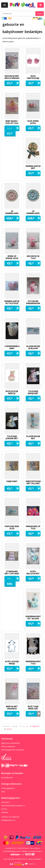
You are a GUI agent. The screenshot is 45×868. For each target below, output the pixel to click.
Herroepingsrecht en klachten (13, 750)
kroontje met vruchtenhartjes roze (12, 78)
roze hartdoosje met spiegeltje (33, 78)
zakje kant (12, 481)
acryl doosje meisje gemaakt (12, 664)
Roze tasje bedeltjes (33, 708)
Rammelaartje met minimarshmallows (33, 168)
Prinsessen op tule (33, 527)
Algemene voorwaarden (10, 743)
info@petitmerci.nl (8, 820)
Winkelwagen (41, 5)
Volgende (35, 726)
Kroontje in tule (33, 257)
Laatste (9, 729)
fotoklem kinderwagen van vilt (33, 303)
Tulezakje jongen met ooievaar (12, 438)
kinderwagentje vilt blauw (33, 617)
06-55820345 (14, 817)
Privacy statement (8, 746)
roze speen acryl (33, 122)
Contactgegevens (8, 788)
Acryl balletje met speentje (33, 574)
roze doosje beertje (12, 392)
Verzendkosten (7, 778)
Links (3, 792)
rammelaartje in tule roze (12, 302)
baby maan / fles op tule (12, 122)
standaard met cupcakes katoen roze (12, 574)
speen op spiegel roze (12, 257)
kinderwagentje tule (33, 663)
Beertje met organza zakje (12, 709)
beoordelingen (35, 859)
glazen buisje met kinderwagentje (33, 438)
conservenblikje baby (12, 347)
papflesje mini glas (12, 527)
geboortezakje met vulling (33, 482)
